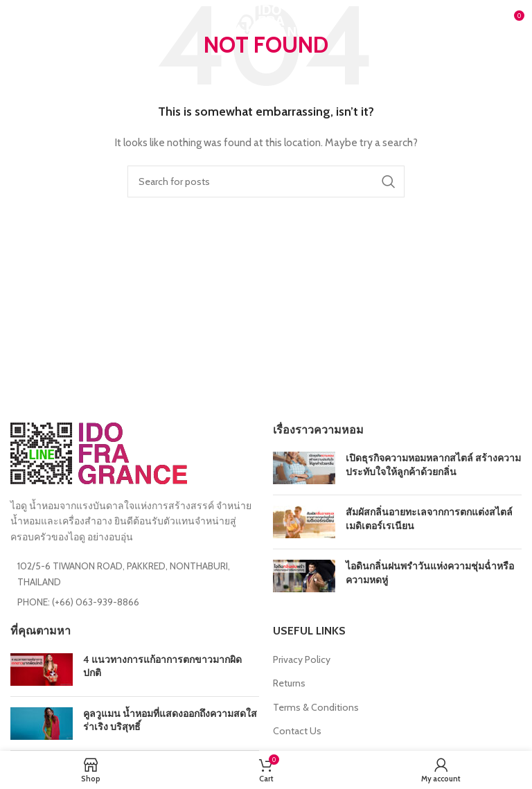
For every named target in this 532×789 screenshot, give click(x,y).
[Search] (266, 181)
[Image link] (99, 452)
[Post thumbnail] (304, 468)
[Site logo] (266, 19)
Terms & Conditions (316, 707)
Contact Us (297, 731)
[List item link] (135, 602)
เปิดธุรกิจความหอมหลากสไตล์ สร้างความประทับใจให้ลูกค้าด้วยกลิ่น (433, 465)
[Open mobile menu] (33, 21)
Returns (289, 683)
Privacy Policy (302, 659)
